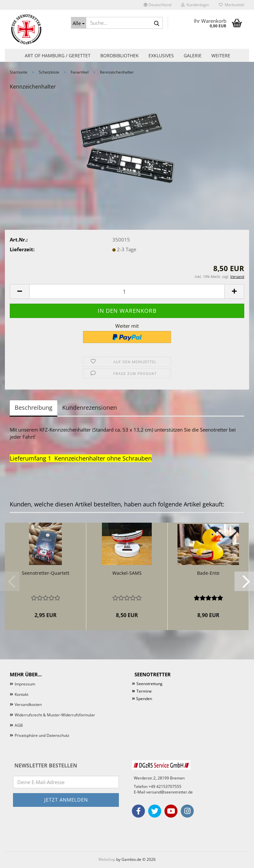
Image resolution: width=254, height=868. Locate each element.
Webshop (107, 859)
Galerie (193, 55)
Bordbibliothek (120, 55)
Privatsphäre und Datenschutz (42, 735)
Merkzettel (232, 5)
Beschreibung (34, 407)
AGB (19, 725)
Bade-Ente (208, 573)
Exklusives (161, 55)
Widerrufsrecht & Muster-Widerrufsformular (55, 715)
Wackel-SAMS (127, 573)
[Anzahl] (127, 291)
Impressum (25, 684)
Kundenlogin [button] (195, 5)
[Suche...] (79, 23)
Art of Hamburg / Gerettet (58, 55)
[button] (157, 5)
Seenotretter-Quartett (46, 573)
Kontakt (21, 694)
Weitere (221, 55)
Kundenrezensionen (90, 407)
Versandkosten (28, 704)
